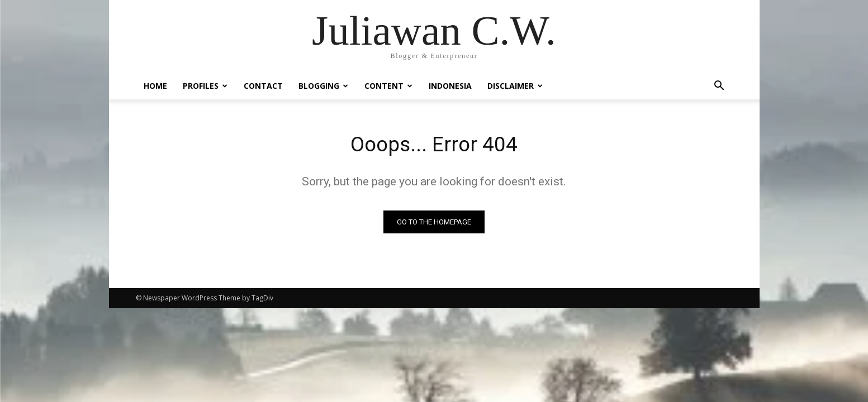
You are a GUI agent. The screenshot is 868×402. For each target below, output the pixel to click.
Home (155, 86)
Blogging (323, 86)
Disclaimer (515, 86)
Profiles (205, 86)
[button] (719, 87)
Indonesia (450, 86)
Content (388, 86)
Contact (263, 86)
